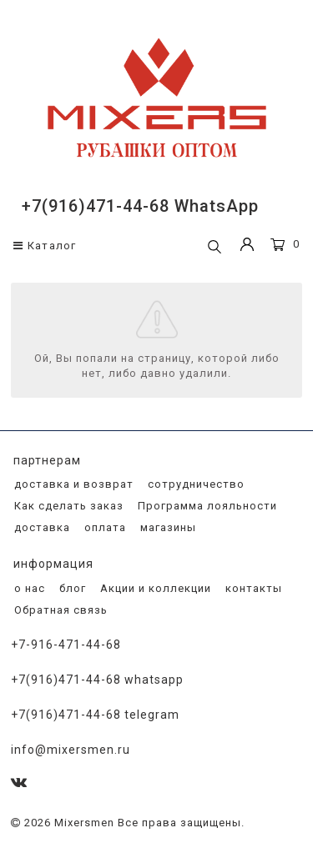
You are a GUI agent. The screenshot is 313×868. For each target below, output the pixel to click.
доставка (40, 527)
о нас (28, 588)
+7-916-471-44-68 (66, 645)
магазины (167, 527)
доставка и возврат (72, 484)
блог (71, 588)
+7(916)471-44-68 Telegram (95, 715)
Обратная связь (59, 610)
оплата (103, 527)
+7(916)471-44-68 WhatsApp (140, 206)
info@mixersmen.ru (71, 750)
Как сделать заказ (67, 506)
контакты (252, 588)
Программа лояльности (206, 506)
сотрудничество (194, 484)
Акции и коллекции (154, 588)
